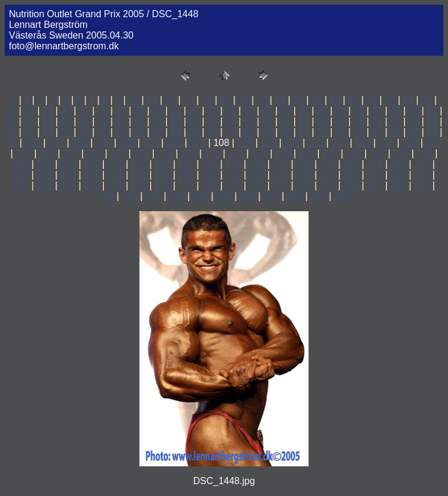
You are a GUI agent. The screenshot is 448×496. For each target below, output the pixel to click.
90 (285, 132)
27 (11, 111)
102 (80, 143)
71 (377, 121)
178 (162, 185)
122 (118, 153)
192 (153, 196)
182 (257, 185)
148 (304, 164)
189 (422, 185)
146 (257, 164)
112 (316, 143)
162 (210, 175)
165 (280, 175)
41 (267, 111)
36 (176, 111)
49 (414, 111)
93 (341, 132)
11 (152, 100)
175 (92, 185)
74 (432, 121)
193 (177, 196)
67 (304, 121)
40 (249, 111)
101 (56, 143)
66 (285, 121)
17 (262, 100)
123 (142, 153)
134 (401, 153)
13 (189, 100)
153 (422, 164)
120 (71, 153)
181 (233, 185)
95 (377, 132)
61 (194, 121)
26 (427, 100)
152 (398, 164)
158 (115, 175)
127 (236, 153)
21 (335, 100)
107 (198, 143)
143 (186, 164)
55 (84, 121)
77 (47, 132)
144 (210, 164)
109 (245, 143)
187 (375, 185)
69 (341, 121)
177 (139, 185)
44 (322, 111)
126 (212, 153)
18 (280, 100)
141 (139, 164)
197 (271, 196)
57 (121, 121)
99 (12, 143)
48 (395, 111)
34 (139, 111)
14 (207, 100)
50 (432, 111)
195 (224, 196)
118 (23, 153)
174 (68, 185)
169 (375, 175)
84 (176, 132)
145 (233, 164)
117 (433, 143)
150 (351, 164)
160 (162, 175)
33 (121, 111)
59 (157, 121)
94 (359, 132)
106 (174, 143)
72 (395, 121)
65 (267, 121)
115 (387, 143)
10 (134, 100)
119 (47, 153)
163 (233, 175)
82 (139, 132)
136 (21, 164)
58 (139, 121)
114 (363, 143)
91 (304, 132)
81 (121, 132)
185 (328, 185)
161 (186, 175)
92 (322, 132)
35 (157, 111)
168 (351, 175)
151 (375, 164)
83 (157, 132)
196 (248, 196)
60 (176, 121)
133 (378, 153)
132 (354, 153)
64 (249, 121)
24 (390, 100)
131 (330, 153)
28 (29, 111)
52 (29, 121)
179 (186, 185)
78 (66, 132)
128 (260, 153)
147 (280, 164)
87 (231, 132)
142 (162, 164)
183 (280, 185)
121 (95, 153)
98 (432, 132)
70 (359, 121)
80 (103, 132)
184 (304, 185)
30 (66, 111)
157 (92, 175)
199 (318, 196)
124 (165, 153)
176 (115, 185)
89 (267, 132)
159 (139, 175)
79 (84, 132)
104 (127, 143)
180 (210, 185)
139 (92, 164)
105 (150, 143)
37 (194, 111)
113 (339, 143)
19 (298, 100)
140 (115, 164)
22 (353, 100)
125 (189, 153)
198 (295, 196)
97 (414, 132)
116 (410, 143)
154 (21, 175)
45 (341, 111)
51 (11, 121)
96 (395, 132)
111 (292, 143)
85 (194, 132)
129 (283, 153)
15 (225, 100)
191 (130, 196)
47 (377, 111)
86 (212, 132)
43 (304, 111)
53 (47, 121)
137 (45, 164)
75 (11, 132)
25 (408, 100)
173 (45, 185)
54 (66, 121)
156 (68, 175)
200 (342, 196)
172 (21, 185)
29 (47, 111)
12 (170, 100)
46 (359, 111)
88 (249, 132)
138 (68, 164)
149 (328, 164)
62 (212, 121)
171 (422, 175)
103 (104, 143)
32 (103, 111)
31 (84, 111)
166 (304, 175)
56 (103, 121)
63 (231, 121)
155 (45, 175)
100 (33, 143)
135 (425, 153)
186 (351, 185)
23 (371, 100)
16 (243, 100)
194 (200, 196)
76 (29, 132)
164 (257, 175)
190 (106, 196)
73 (414, 121)
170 (398, 175)
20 (317, 100)
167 (328, 175)
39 (231, 111)
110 (269, 143)
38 (212, 111)
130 (306, 153)
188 (398, 185)
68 (322, 121)
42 (285, 111)
